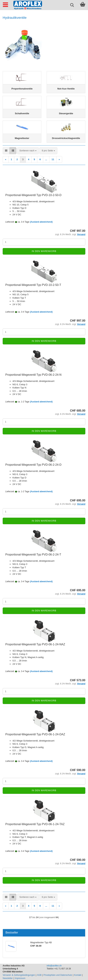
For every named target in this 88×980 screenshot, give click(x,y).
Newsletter (8, 978)
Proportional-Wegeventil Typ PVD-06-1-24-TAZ (35, 824)
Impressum (20, 978)
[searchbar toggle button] (72, 4)
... (46, 159)
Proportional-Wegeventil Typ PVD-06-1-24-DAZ (35, 734)
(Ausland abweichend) (41, 222)
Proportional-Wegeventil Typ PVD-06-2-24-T (33, 555)
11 (53, 159)
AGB (39, 975)
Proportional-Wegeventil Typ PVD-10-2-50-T (33, 285)
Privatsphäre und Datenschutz (58, 975)
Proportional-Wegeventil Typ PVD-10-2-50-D (33, 195)
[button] (6, 151)
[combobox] (28, 151)
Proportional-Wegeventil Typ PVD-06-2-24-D (33, 465)
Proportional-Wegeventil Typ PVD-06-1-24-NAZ (35, 644)
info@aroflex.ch (54, 966)
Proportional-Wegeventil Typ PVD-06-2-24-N (33, 375)
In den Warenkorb (44, 251)
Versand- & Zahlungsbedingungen (19, 975)
